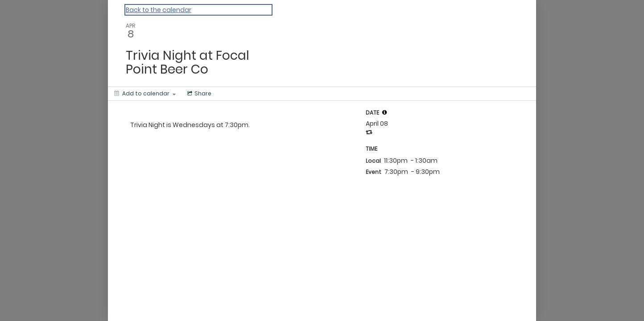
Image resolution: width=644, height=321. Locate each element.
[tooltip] (384, 112)
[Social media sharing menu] (198, 94)
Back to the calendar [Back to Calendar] (159, 10)
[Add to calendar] (145, 94)
